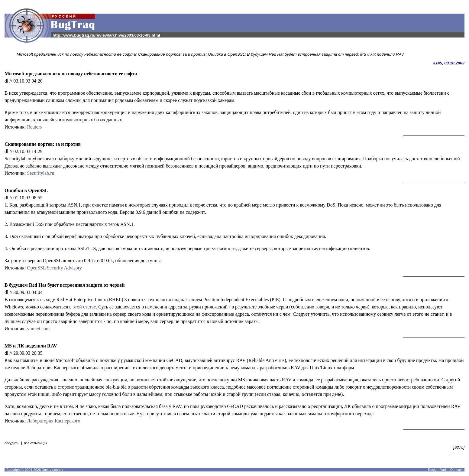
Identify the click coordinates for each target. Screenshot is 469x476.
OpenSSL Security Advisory (54, 268)
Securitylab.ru (40, 173)
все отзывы (36, 443)
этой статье (84, 307)
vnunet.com (38, 329)
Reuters (34, 127)
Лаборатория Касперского (53, 421)
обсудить (11, 443)
